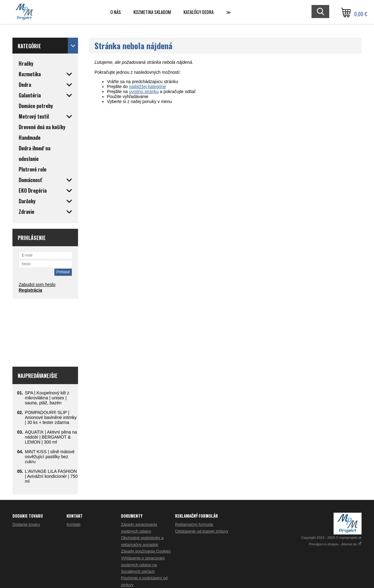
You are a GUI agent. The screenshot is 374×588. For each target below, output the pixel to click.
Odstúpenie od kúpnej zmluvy (202, 531)
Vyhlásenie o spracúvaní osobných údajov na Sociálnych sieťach (143, 565)
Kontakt (73, 524)
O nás (116, 12)
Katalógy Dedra (199, 12)
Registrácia (30, 290)
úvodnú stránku (144, 92)
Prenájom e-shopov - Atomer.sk (335, 544)
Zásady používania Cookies (146, 551)
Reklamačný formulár (194, 524)
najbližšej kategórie (148, 87)
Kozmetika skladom (152, 12)
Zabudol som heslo (37, 285)
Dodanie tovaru (26, 524)
